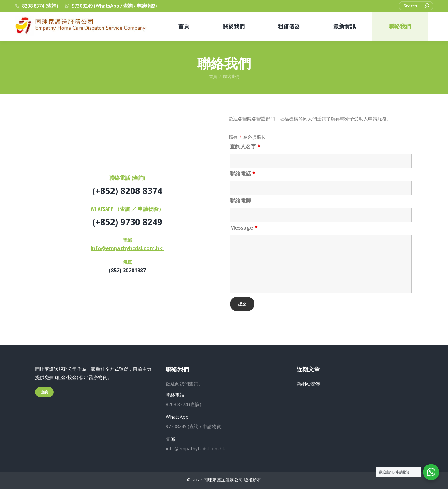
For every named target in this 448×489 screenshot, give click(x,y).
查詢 (44, 392)
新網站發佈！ (310, 384)
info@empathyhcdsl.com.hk (127, 248)
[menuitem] (184, 26)
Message (244, 227)
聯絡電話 (243, 173)
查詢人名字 (245, 146)
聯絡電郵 (240, 200)
